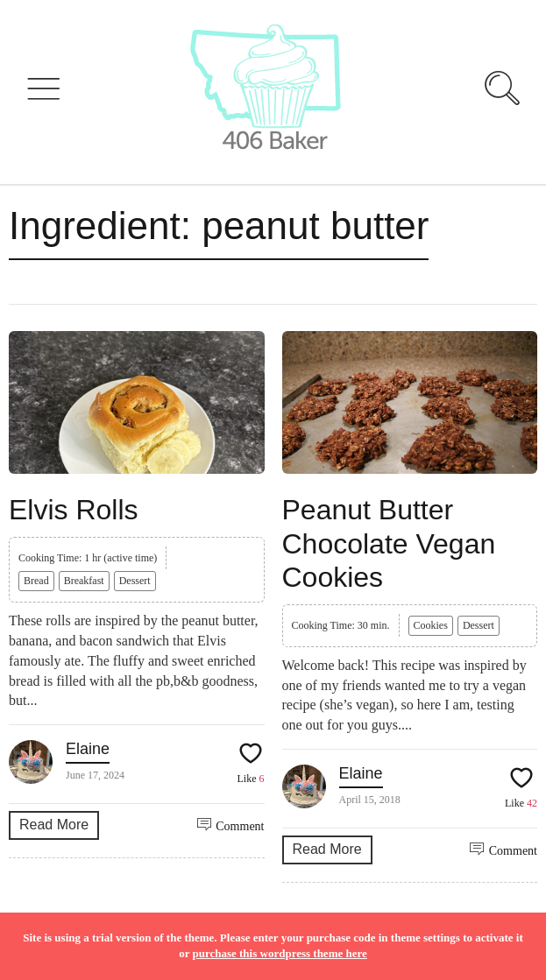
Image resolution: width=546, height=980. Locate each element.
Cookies (431, 625)
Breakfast (84, 581)
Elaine (88, 749)
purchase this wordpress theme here (279, 953)
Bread (36, 581)
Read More (54, 825)
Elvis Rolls (74, 510)
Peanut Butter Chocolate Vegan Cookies (389, 543)
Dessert (135, 581)
